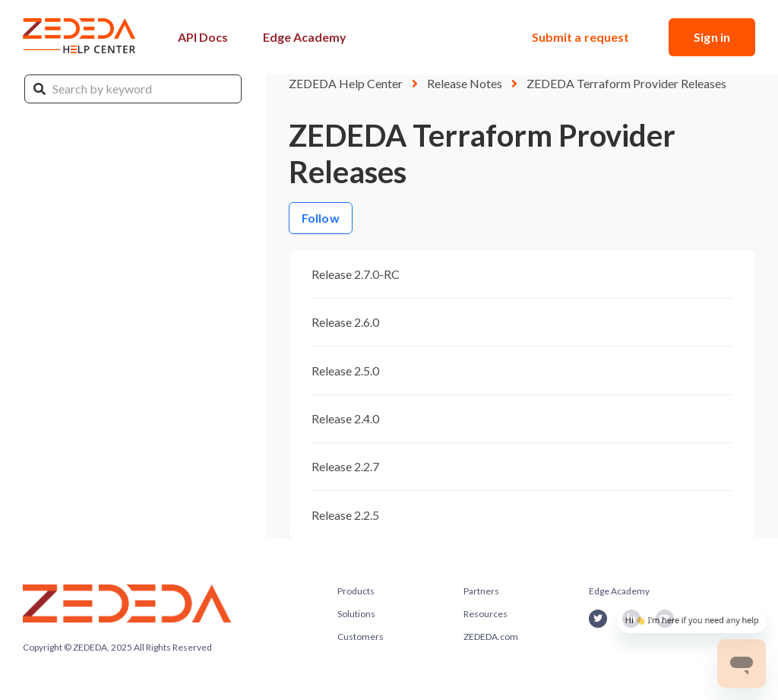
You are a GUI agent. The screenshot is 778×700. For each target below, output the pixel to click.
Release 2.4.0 (345, 418)
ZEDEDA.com (491, 637)
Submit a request (581, 37)
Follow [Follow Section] (321, 218)
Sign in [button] (712, 37)
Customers (361, 637)
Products (356, 591)
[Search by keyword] (133, 89)
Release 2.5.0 (345, 371)
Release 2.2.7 (345, 466)
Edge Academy (305, 37)
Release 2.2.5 (345, 515)
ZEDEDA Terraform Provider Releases (626, 83)
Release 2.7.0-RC (356, 274)
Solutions (356, 614)
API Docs (203, 37)
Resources (485, 614)
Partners (481, 591)
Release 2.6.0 (345, 322)
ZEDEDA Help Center (346, 83)
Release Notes (465, 83)
